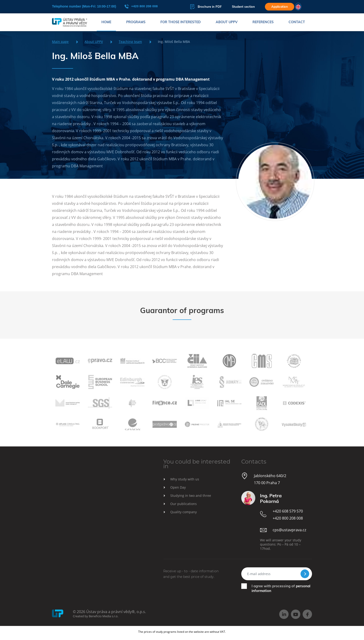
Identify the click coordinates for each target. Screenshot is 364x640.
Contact (297, 22)
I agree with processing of (281, 588)
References (263, 22)
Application (280, 7)
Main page (60, 42)
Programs (136, 22)
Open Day (178, 487)
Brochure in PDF (206, 7)
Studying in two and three (191, 496)
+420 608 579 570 (288, 511)
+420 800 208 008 (141, 6)
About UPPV (227, 22)
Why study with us (185, 479)
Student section (243, 7)
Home (106, 22)
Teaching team (130, 42)
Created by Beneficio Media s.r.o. (96, 616)
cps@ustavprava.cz (289, 530)
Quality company (184, 512)
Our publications (184, 504)
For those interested (181, 22)
